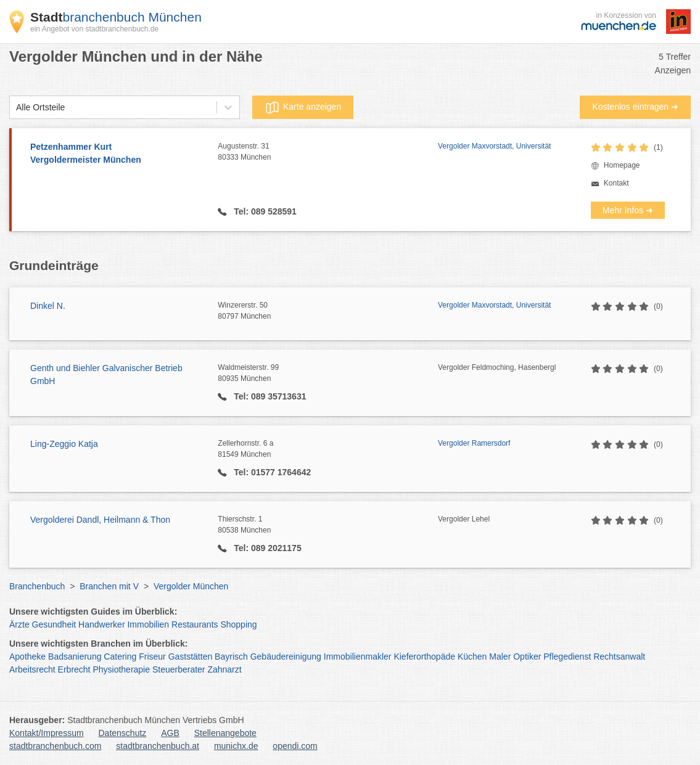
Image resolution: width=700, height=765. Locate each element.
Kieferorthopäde (424, 657)
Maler (500, 657)
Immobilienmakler (358, 657)
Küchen (472, 657)
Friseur (152, 657)
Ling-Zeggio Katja (64, 444)
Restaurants (195, 624)
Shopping (238, 624)
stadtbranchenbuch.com (55, 746)
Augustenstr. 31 (328, 152)
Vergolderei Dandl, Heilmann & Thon (100, 520)
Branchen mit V (109, 586)
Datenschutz (123, 733)
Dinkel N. (48, 306)
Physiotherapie (121, 669)
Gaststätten (191, 657)
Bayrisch (231, 657)
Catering (120, 657)
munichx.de (236, 746)
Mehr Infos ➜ (628, 210)
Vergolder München (191, 586)
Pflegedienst (567, 657)
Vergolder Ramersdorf (474, 443)
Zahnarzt (224, 669)
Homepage (622, 165)
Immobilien (148, 624)
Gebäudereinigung (286, 657)
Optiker (527, 657)
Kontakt (616, 183)
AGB (170, 733)
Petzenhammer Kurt (118, 154)
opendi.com (295, 746)
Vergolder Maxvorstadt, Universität (494, 146)
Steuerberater (179, 669)
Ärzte (19, 624)
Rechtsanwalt (619, 657)
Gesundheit (54, 624)
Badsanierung (75, 657)
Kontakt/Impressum (47, 733)
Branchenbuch (37, 586)
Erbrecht (74, 669)
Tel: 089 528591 (264, 211)
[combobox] (16, 108)
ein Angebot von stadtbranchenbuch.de (94, 29)
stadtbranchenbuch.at (158, 746)
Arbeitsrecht (32, 669)
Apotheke (27, 657)
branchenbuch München (116, 17)
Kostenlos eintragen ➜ (635, 107)
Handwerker (101, 624)
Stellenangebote (225, 733)
